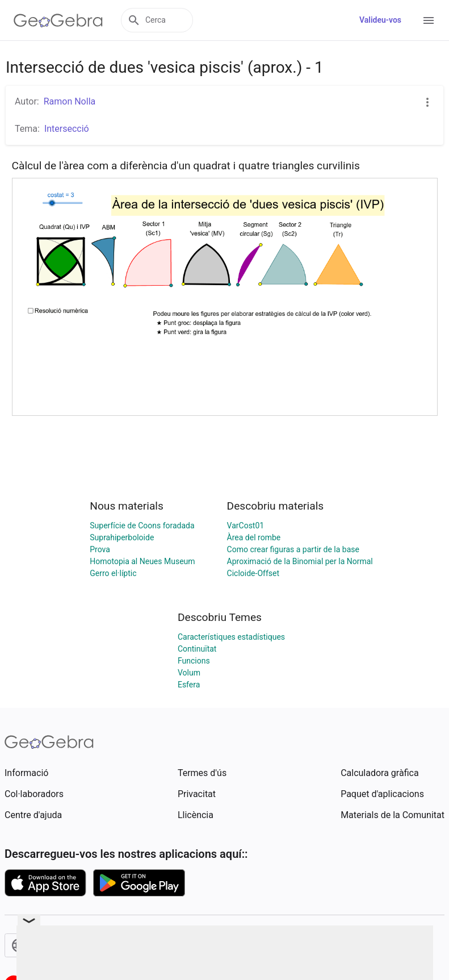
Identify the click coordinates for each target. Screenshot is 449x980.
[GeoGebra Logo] (58, 20)
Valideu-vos (380, 20)
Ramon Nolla (70, 101)
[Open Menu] (429, 20)
